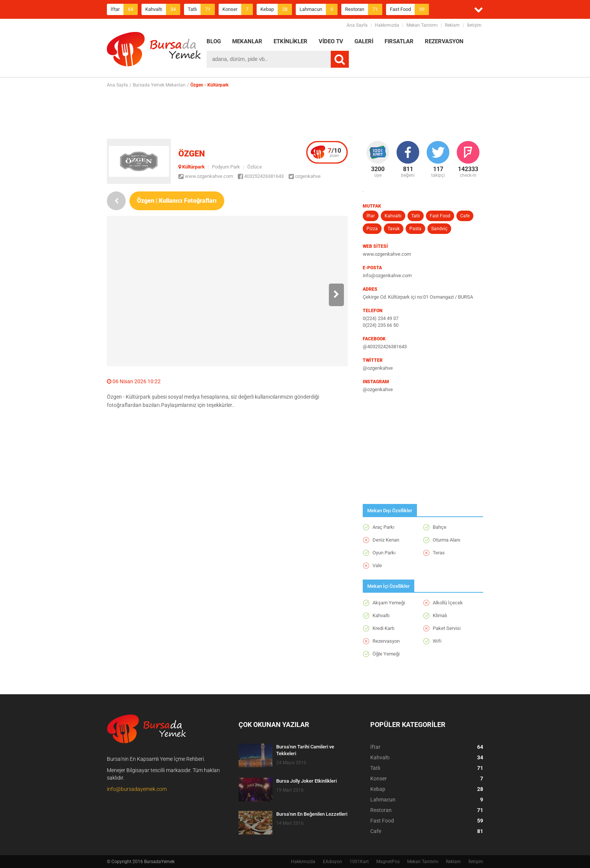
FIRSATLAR (399, 41)
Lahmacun (319, 9)
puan (335, 152)
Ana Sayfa (357, 25)
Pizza (372, 229)
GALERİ (364, 41)
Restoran (364, 9)
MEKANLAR (247, 41)
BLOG (214, 41)
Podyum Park (226, 167)
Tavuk (394, 229)
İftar (124, 9)
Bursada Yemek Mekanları (159, 85)
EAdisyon (332, 862)
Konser (238, 9)
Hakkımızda (387, 25)
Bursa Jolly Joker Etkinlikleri (306, 781)
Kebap (276, 9)
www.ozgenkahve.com (206, 176)
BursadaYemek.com (154, 51)
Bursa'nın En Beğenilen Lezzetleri (312, 814)
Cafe (465, 216)
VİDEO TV (331, 41)
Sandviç (439, 229)
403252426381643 (261, 176)
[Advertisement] (295, 113)
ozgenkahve (305, 176)
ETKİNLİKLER (290, 41)
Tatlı (201, 9)
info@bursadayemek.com (137, 789)
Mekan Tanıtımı (422, 25)
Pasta (415, 229)
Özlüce (255, 167)
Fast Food (409, 9)
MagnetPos (388, 862)
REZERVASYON (444, 41)
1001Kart (359, 862)
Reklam (452, 25)
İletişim (474, 25)
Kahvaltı (163, 9)
